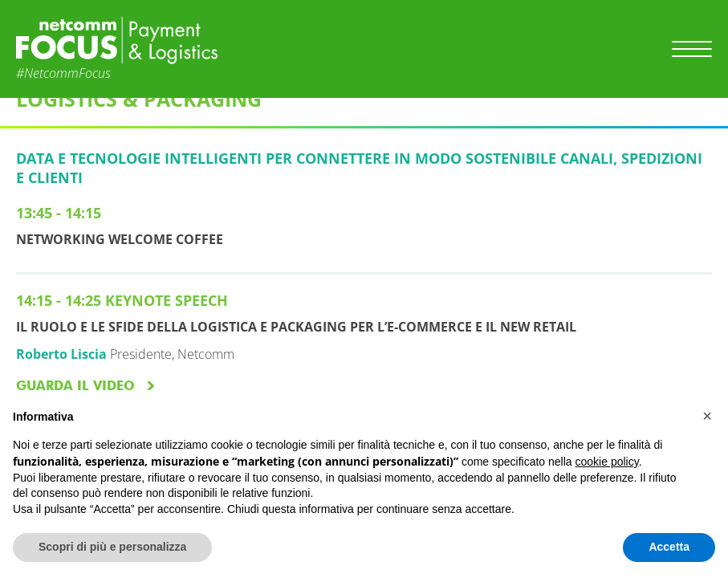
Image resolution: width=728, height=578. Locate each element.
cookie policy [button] (607, 462)
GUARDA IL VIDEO (75, 386)
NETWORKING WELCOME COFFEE (120, 239)
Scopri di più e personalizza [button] (112, 547)
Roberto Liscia (61, 354)
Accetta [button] (669, 547)
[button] (707, 416)
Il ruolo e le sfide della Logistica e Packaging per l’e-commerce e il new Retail (296, 327)
